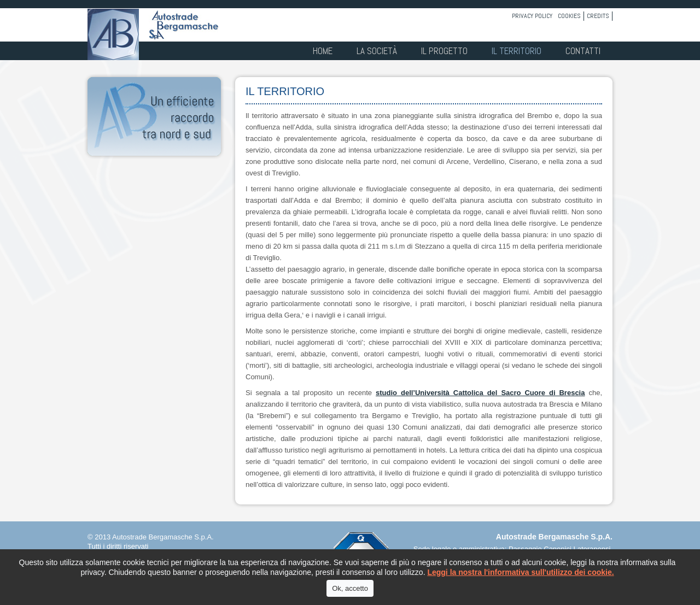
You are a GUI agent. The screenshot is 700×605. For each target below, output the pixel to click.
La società (377, 51)
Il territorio (517, 51)
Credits (598, 16)
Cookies (569, 16)
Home (323, 51)
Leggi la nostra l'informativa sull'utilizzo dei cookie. (520, 572)
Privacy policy (532, 16)
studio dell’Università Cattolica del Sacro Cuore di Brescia (480, 393)
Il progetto (444, 51)
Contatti (583, 51)
